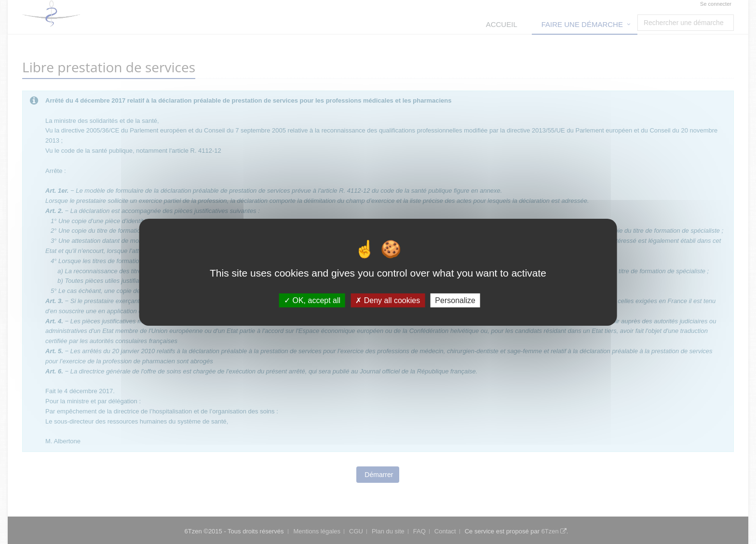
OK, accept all (312, 300)
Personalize (455, 300)
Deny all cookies (388, 300)
